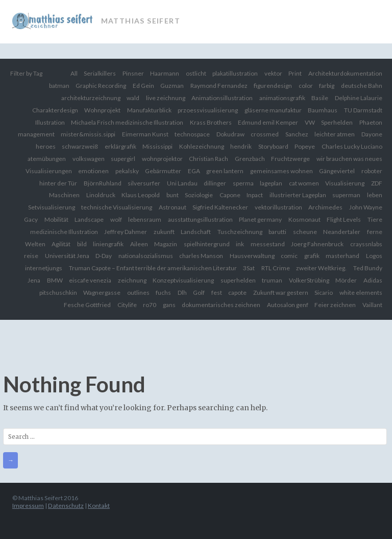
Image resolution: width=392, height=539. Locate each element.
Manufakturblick (149, 110)
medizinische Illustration (64, 232)
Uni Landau (182, 183)
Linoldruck (101, 195)
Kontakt (99, 506)
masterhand (342, 256)
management (36, 134)
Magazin (166, 244)
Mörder (346, 280)
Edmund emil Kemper (268, 122)
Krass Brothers (211, 122)
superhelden (238, 280)
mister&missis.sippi (88, 134)
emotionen (93, 171)
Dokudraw (230, 134)
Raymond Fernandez (219, 86)
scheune (305, 232)
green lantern (225, 171)
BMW (55, 280)
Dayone (372, 134)
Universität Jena (67, 256)
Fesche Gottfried (87, 305)
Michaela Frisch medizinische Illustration (127, 122)
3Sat (249, 268)
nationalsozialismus (146, 256)
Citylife (127, 305)
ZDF (377, 183)
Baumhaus (323, 110)
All (74, 73)
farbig (327, 86)
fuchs (163, 292)
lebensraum (145, 219)
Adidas (373, 280)
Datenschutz (66, 506)
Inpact (255, 195)
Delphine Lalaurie (359, 98)
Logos (374, 256)
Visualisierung (345, 183)
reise (31, 256)
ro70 (150, 305)
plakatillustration (235, 73)
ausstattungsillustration (200, 219)
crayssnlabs (366, 244)
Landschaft (196, 232)
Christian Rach (209, 159)
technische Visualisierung (117, 207)
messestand (268, 244)
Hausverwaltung (252, 256)
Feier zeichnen (335, 305)
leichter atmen (335, 134)
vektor (273, 73)
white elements (361, 292)
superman (346, 195)
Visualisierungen (49, 171)
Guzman (172, 86)
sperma (243, 183)
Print (295, 73)
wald (133, 98)
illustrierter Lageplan (298, 195)
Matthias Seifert (141, 21)
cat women (304, 183)
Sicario (324, 292)
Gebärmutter (163, 171)
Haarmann (165, 73)
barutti (277, 232)
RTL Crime (276, 268)
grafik (312, 256)
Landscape (89, 219)
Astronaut (173, 207)
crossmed (265, 134)
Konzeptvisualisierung (183, 280)
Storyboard (273, 146)
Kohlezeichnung (202, 146)
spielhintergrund (207, 244)
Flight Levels (344, 219)
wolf (116, 219)
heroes (46, 146)
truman (272, 280)
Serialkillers (100, 73)
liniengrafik (108, 244)
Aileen (139, 244)
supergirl (123, 159)
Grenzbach (250, 159)
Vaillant (372, 305)
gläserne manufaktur (273, 110)
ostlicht (196, 73)
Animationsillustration (222, 98)
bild (82, 244)
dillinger (215, 183)
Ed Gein (143, 86)
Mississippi (157, 146)
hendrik (241, 146)
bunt (173, 195)
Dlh (182, 292)
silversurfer (144, 183)
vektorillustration (278, 207)
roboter (372, 171)
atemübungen (47, 159)
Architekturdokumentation (345, 73)
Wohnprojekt (102, 110)
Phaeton (371, 122)
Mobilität (56, 219)
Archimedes (325, 207)
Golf (199, 292)
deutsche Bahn (362, 86)
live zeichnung (166, 98)
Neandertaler (342, 232)
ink (240, 244)
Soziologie (199, 195)
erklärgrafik (120, 146)
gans (169, 305)
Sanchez (297, 134)
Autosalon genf (288, 305)
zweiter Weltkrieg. (321, 268)
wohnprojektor (162, 159)
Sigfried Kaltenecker (220, 207)
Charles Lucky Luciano (352, 146)
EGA (194, 171)
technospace (192, 134)
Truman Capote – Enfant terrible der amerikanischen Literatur (153, 268)
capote (237, 292)
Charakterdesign (55, 110)
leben (375, 195)
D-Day (104, 256)
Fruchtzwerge (290, 159)
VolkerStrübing (309, 280)
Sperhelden (337, 122)
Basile (320, 98)
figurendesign (273, 86)
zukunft (164, 232)
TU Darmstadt (363, 110)
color (306, 86)
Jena (34, 280)
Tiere (375, 219)
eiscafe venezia (90, 280)
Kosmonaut (304, 219)
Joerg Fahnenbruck (317, 244)
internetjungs (44, 268)
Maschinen (64, 195)
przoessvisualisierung (208, 110)
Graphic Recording (101, 86)
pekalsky (127, 171)
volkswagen (89, 159)
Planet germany (260, 219)
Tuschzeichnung (240, 232)
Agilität (61, 244)
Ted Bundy (368, 268)
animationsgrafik (282, 98)
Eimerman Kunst (145, 134)
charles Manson (201, 256)
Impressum (28, 506)
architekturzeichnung (91, 98)
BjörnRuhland (103, 183)
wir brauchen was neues (349, 159)
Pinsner (133, 73)
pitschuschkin (58, 292)
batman (59, 86)
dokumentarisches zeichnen (221, 305)
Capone (230, 195)
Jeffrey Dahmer (126, 232)
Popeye (305, 146)
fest (217, 292)
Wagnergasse (102, 292)
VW (310, 122)
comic (289, 256)
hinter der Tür (58, 183)
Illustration (50, 122)
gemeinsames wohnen (281, 171)
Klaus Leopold (141, 195)
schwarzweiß (80, 146)
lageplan (271, 183)
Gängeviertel (337, 171)
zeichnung (132, 280)
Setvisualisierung (52, 207)
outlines (138, 292)
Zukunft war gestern (281, 292)
